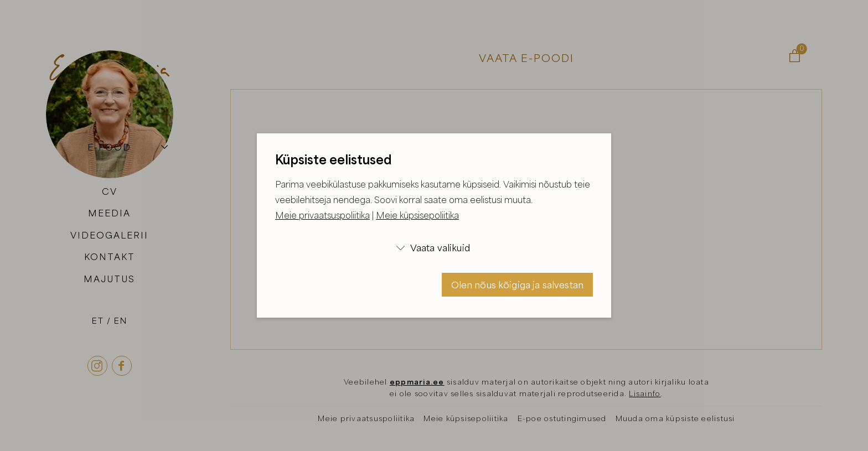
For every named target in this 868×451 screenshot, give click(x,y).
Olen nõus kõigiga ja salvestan (518, 285)
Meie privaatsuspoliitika (322, 215)
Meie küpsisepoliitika (417, 215)
